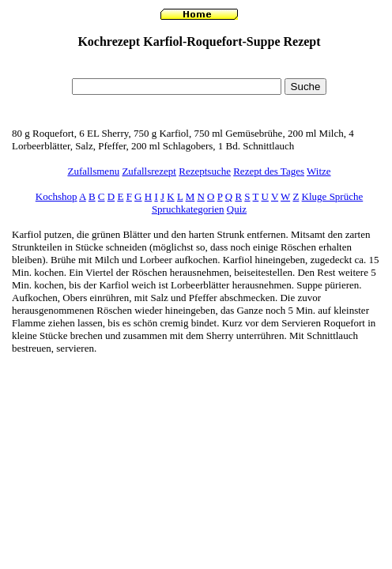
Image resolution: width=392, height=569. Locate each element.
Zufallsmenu (93, 171)
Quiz (237, 209)
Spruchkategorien (188, 209)
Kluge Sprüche (333, 196)
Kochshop (57, 196)
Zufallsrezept (149, 171)
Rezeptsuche (205, 171)
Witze (319, 171)
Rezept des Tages (269, 171)
